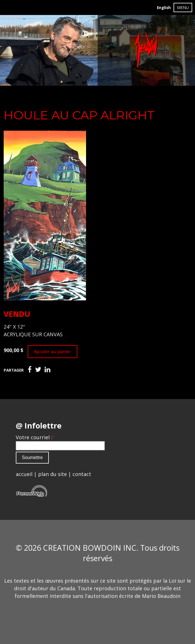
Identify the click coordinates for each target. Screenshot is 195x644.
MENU (183, 7)
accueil (24, 474)
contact (82, 474)
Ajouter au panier (52, 352)
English (164, 8)
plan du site (52, 474)
